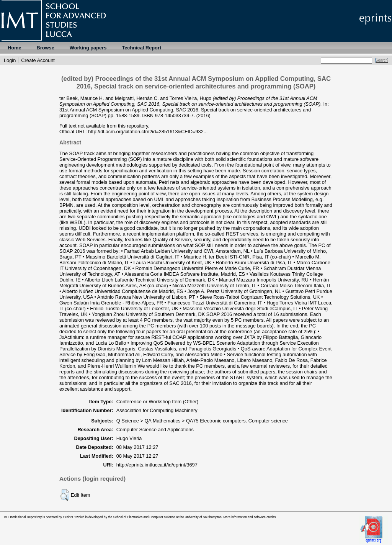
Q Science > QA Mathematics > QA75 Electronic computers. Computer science (202, 421)
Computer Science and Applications (155, 430)
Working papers (88, 48)
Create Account (38, 60)
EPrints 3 (69, 517)
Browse (46, 48)
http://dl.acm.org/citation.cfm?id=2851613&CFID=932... (148, 132)
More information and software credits (249, 517)
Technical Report (141, 48)
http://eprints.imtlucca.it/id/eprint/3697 (157, 465)
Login (10, 60)
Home (15, 48)
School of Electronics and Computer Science (144, 517)
